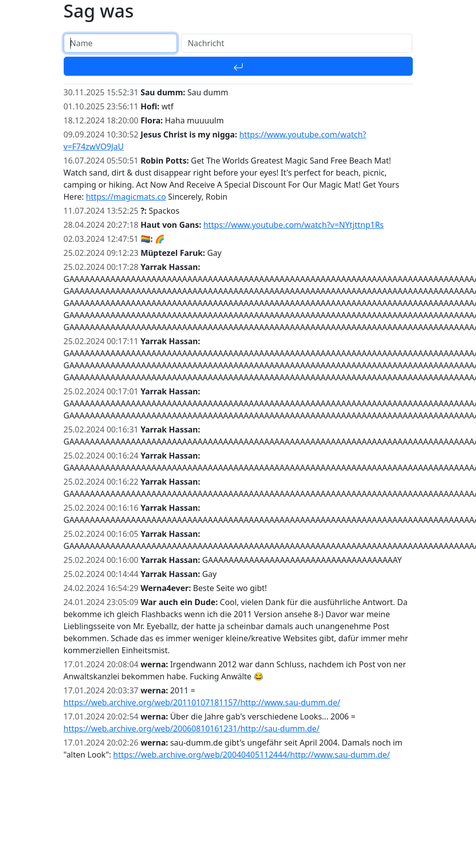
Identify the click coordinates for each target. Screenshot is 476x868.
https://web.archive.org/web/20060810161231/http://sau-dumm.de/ (192, 729)
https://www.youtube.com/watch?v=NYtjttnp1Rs (293, 225)
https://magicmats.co (126, 197)
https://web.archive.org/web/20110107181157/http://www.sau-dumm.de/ (202, 702)
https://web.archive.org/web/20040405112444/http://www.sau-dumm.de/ (252, 755)
